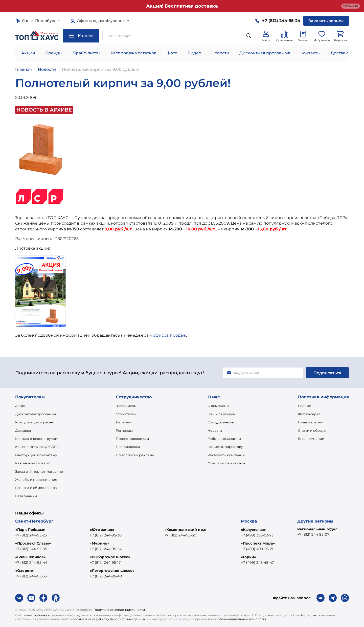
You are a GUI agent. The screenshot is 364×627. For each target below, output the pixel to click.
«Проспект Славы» (33, 543)
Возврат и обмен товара (36, 488)
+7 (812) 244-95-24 (106, 549)
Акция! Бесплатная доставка (182, 6)
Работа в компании (224, 439)
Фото (172, 53)
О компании (218, 406)
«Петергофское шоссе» (112, 571)
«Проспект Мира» (258, 543)
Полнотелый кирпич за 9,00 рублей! (101, 69)
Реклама (351, 6)
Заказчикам (126, 406)
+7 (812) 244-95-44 (31, 563)
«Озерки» (25, 571)
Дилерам (124, 422)
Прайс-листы (86, 53)
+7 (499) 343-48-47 (257, 563)
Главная (24, 69)
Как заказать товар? (32, 463)
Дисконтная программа (265, 53)
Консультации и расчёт (35, 422)
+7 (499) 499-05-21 (257, 549)
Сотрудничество (221, 422)
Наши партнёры (222, 414)
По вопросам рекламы (135, 455)
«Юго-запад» (102, 530)
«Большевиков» (30, 557)
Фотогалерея (309, 414)
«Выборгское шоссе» (110, 557)
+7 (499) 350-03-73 (257, 535)
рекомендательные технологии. (243, 619)
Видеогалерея (310, 422)
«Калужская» (253, 530)
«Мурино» (99, 543)
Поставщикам (128, 447)
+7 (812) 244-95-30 (106, 535)
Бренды (54, 53)
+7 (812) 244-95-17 (105, 563)
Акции (28, 53)
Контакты (310, 53)
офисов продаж (169, 335)
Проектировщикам (132, 439)
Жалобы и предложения (36, 480)
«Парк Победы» (30, 530)
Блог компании (311, 439)
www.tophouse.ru (37, 615)
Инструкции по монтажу (36, 455)
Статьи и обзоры (312, 430)
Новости (220, 53)
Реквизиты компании (226, 455)
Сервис (304, 406)
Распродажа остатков (133, 53)
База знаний (26, 496)
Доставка (23, 430)
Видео (194, 53)
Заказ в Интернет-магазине (39, 471)
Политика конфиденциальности (119, 610)
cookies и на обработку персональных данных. (109, 619)
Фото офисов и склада (226, 463)
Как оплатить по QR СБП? (37, 447)
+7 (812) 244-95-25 (31, 535)
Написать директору (225, 447)
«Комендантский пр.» (185, 530)
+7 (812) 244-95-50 (180, 535)
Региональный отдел (317, 529)
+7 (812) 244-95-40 (106, 576)
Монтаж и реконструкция (37, 439)
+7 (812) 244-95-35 (31, 576)
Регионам (124, 430)
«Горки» (248, 557)
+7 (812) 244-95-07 (313, 534)
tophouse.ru (310, 615)
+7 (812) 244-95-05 (31, 549)
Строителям (126, 414)
